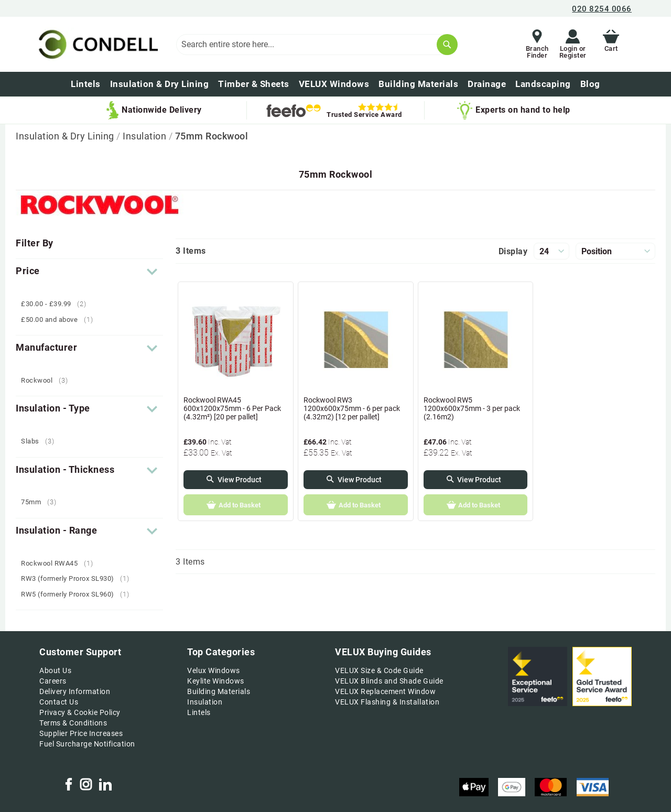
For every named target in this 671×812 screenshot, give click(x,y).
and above (61, 320)
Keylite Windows (216, 681)
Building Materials (219, 691)
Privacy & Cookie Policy (80, 712)
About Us (55, 670)
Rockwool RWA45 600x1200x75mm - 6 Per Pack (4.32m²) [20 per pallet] (232, 408)
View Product (240, 480)
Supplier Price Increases (81, 733)
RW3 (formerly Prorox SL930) (79, 578)
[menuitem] (590, 84)
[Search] (447, 45)
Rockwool (48, 380)
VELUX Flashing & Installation (387, 702)
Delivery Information (75, 691)
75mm (42, 502)
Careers (53, 681)
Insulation (146, 136)
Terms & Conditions (73, 723)
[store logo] (96, 44)
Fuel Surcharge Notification (87, 744)
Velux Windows (214, 670)
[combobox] (317, 45)
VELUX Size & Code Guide (379, 670)
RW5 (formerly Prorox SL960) (79, 594)
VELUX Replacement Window (385, 691)
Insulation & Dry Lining (66, 136)
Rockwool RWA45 (61, 563)
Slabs (42, 441)
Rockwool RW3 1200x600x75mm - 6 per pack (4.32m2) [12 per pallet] (352, 408)
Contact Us (59, 702)
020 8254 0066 (602, 9)
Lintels (199, 712)
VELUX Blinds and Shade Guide (389, 681)
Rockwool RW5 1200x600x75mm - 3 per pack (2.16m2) (472, 408)
